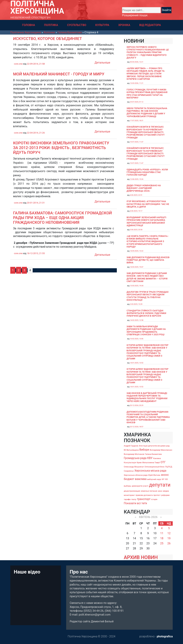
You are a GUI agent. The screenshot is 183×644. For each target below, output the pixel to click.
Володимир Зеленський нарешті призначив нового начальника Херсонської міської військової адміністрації (146, 221)
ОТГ (163, 462)
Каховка (157, 458)
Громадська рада (135, 458)
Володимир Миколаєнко (161, 450)
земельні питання (149, 491)
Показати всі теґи (135, 503)
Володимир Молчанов (134, 454)
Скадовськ (129, 471)
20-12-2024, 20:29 (137, 405)
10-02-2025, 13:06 (137, 339)
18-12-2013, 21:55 (36, 253)
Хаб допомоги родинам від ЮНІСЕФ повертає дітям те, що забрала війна (148, 260)
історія (154, 499)
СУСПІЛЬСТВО (77, 25)
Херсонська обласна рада (136, 475)
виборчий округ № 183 (158, 479)
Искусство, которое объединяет (47, 39)
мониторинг (129, 495)
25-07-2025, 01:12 (137, 102)
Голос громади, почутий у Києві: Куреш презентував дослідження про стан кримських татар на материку (147, 94)
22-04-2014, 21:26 (36, 133)
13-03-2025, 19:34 (137, 286)
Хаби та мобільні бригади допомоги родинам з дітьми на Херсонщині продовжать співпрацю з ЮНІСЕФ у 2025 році (146, 330)
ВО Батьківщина (131, 450)
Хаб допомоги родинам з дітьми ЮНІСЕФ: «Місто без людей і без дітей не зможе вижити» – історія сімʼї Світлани (147, 277)
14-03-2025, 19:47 (137, 267)
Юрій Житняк (154, 475)
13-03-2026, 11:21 (137, 83)
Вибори (144, 450)
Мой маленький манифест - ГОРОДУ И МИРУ (59, 74)
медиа (166, 491)
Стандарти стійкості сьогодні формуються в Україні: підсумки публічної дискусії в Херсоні (146, 313)
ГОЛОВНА (29, 25)
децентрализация (132, 491)
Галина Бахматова (153, 454)
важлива (141, 479)
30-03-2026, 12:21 (137, 62)
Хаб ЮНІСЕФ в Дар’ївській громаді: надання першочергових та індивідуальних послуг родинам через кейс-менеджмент (147, 397)
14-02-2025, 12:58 (137, 320)
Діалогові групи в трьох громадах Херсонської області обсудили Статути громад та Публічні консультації (148, 296)
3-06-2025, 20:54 (136, 230)
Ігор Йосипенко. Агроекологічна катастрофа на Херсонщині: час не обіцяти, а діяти (148, 204)
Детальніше (102, 63)
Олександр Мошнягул (134, 467)
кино (160, 491)
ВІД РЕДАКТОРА (150, 25)
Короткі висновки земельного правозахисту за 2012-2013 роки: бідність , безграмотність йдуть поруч (61, 148)
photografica (165, 636)
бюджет (129, 479)
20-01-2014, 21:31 (36, 203)
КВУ (150, 458)
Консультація (130, 463)
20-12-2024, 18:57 (137, 427)
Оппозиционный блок (154, 467)
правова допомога (144, 495)
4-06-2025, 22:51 (136, 195)
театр (134, 499)
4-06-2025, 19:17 (136, 211)
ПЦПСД (169, 467)
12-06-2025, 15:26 (137, 179)
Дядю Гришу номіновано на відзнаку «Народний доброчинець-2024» (144, 188)
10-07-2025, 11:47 (137, 142)
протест (157, 495)
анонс (165, 475)
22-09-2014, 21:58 (36, 64)
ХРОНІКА (124, 25)
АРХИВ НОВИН (141, 557)
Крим (139, 463)
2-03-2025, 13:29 (136, 304)
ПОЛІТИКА (51, 25)
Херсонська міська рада (150, 471)
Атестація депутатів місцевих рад (154, 446)
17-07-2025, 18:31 (137, 121)
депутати (160, 485)
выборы (128, 486)
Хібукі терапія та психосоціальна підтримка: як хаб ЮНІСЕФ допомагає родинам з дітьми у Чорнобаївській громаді (147, 112)
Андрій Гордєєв (131, 446)
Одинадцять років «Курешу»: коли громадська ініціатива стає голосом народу (147, 172)
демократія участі (140, 486)
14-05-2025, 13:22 (137, 251)
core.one (18, 64)
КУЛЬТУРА (102, 25)
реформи (165, 495)
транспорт (144, 499)
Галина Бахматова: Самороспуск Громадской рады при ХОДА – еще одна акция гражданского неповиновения (63, 218)
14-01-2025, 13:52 (137, 363)
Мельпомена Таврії (151, 463)
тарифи (127, 499)
